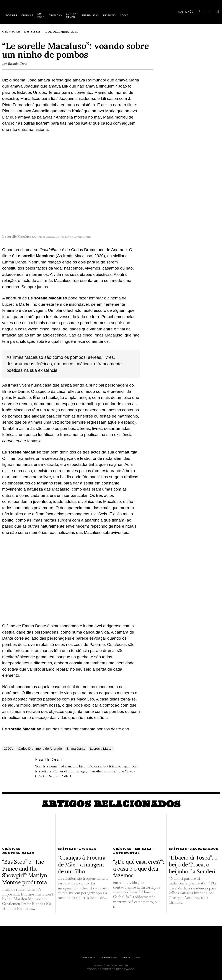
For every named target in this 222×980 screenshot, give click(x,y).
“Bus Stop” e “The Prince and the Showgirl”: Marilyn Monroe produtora (25, 872)
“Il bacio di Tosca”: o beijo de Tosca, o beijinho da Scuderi (193, 865)
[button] (218, 11)
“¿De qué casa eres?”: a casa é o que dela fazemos (139, 869)
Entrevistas (127, 853)
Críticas (11, 32)
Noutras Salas (18, 853)
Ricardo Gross (18, 63)
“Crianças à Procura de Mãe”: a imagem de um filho (82, 865)
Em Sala (32, 32)
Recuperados (204, 849)
